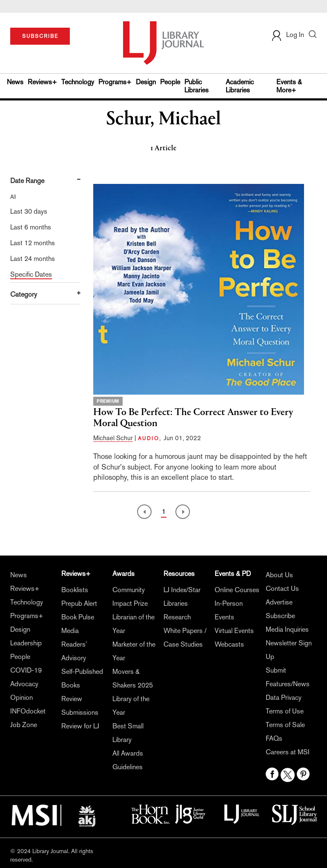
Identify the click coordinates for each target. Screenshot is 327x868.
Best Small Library (128, 733)
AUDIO (149, 438)
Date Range (27, 181)
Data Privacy (284, 698)
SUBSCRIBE (40, 36)
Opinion (22, 698)
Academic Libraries (240, 86)
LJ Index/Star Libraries (182, 597)
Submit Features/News (288, 677)
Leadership (26, 643)
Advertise (279, 602)
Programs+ (115, 82)
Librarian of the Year (133, 624)
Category (24, 294)
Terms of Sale (285, 725)
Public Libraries (196, 86)
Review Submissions (80, 706)
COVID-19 (26, 670)
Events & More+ (289, 86)
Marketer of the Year (134, 651)
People (170, 82)
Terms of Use (285, 711)
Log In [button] (287, 35)
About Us (279, 575)
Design (146, 82)
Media (70, 631)
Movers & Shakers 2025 (133, 678)
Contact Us (282, 589)
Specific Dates (31, 274)
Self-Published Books (82, 678)
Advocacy (24, 684)
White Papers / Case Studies (185, 637)
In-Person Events (229, 610)
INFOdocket (28, 711)
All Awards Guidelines (128, 760)
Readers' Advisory (74, 651)
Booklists (75, 590)
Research (177, 617)
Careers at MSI (288, 752)
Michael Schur (113, 438)
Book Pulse (78, 617)
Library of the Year (131, 706)
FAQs (274, 738)
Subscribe (280, 616)
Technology (78, 82)
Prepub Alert (79, 603)
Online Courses (237, 590)
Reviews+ (42, 82)
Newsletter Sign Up (289, 650)
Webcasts (229, 644)
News (15, 82)
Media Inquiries (287, 629)
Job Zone (24, 725)
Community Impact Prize (130, 597)
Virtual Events (234, 631)
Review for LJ (80, 726)
